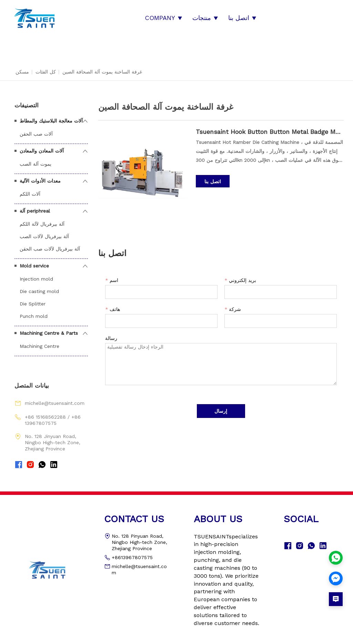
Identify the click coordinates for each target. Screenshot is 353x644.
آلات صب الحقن (36, 130)
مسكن (22, 68)
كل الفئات (46, 68)
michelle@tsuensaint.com (55, 399)
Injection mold (36, 275)
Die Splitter (33, 300)
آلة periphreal (35, 207)
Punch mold (34, 312)
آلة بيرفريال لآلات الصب (44, 232)
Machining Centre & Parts (49, 329)
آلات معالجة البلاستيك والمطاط (51, 117)
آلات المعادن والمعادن (42, 147)
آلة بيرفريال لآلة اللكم (42, 220)
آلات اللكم (30, 190)
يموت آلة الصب (36, 160)
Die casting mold (39, 287)
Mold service (34, 262)
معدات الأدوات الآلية (40, 177)
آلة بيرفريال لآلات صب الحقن (50, 245)
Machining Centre (39, 342)
